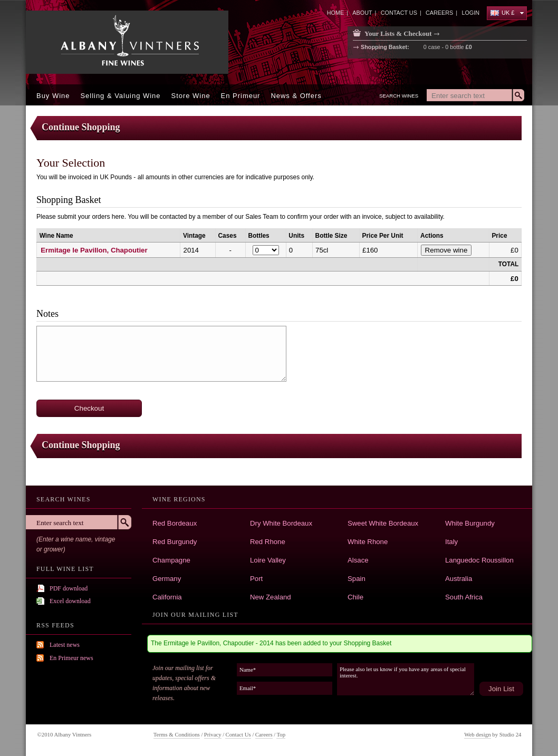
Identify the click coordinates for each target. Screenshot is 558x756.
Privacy (213, 734)
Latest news (65, 645)
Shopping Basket (69, 200)
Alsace (358, 560)
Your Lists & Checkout (398, 33)
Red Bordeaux (175, 523)
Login (470, 13)
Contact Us (238, 734)
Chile (355, 597)
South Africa (464, 597)
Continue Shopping (81, 127)
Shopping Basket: (385, 47)
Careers (264, 734)
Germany (167, 579)
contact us (399, 13)
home (335, 13)
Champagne (171, 560)
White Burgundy (470, 523)
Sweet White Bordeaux (383, 523)
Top (281, 734)
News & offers (296, 96)
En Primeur (241, 96)
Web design (477, 734)
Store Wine (191, 96)
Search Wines (399, 96)
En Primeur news (71, 658)
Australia (459, 579)
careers (439, 13)
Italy (451, 542)
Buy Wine (53, 96)
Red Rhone (268, 542)
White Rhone (368, 542)
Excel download (70, 601)
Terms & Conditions (177, 734)
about (362, 13)
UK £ (502, 13)
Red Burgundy (175, 542)
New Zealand (271, 597)
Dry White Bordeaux (281, 523)
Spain (357, 579)
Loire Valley (268, 560)
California (167, 597)
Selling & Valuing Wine (120, 96)
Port (256, 579)
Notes (47, 314)
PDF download (69, 588)
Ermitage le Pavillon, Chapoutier (94, 250)
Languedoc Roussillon (479, 560)
